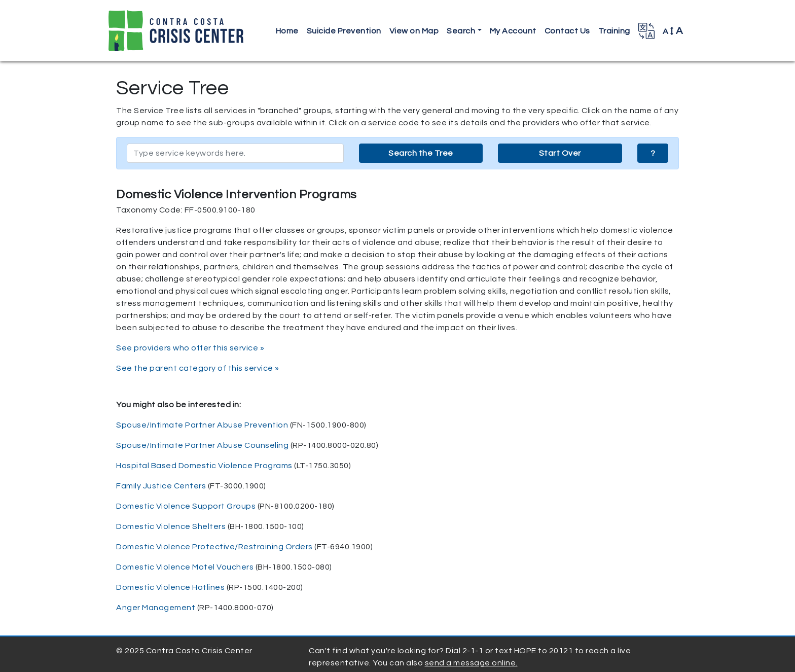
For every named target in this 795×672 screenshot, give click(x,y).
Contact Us (567, 31)
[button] (646, 31)
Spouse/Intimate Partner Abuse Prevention (202, 425)
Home (287, 31)
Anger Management (156, 608)
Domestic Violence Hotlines (170, 587)
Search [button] (461, 31)
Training (614, 31)
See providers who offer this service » (190, 348)
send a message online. (471, 663)
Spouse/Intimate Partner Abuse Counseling (202, 445)
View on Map (414, 31)
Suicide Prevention (344, 31)
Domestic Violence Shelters (171, 526)
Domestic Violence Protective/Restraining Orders (214, 547)
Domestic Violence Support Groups (186, 506)
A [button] (673, 31)
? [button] (653, 153)
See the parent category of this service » (198, 368)
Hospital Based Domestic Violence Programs (204, 466)
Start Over (560, 153)
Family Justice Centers (161, 486)
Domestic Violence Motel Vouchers (185, 567)
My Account (513, 31)
